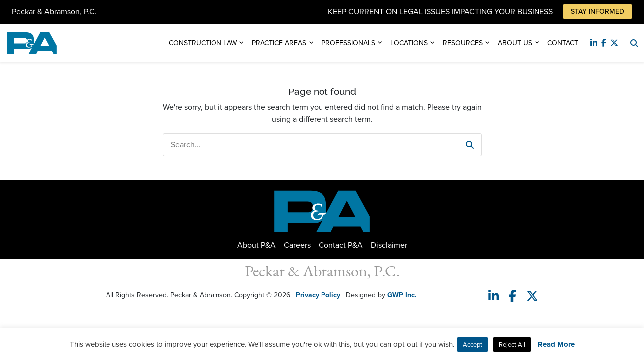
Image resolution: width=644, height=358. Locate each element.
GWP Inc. (402, 295)
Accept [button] (473, 344)
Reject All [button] (512, 344)
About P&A (257, 245)
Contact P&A (341, 245)
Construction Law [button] (203, 43)
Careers (297, 245)
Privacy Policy (318, 295)
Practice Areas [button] (279, 43)
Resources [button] (463, 43)
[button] (470, 145)
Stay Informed (597, 12)
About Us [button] (515, 43)
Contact (563, 43)
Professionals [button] (348, 43)
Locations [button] (409, 43)
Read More (556, 344)
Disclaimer (389, 245)
